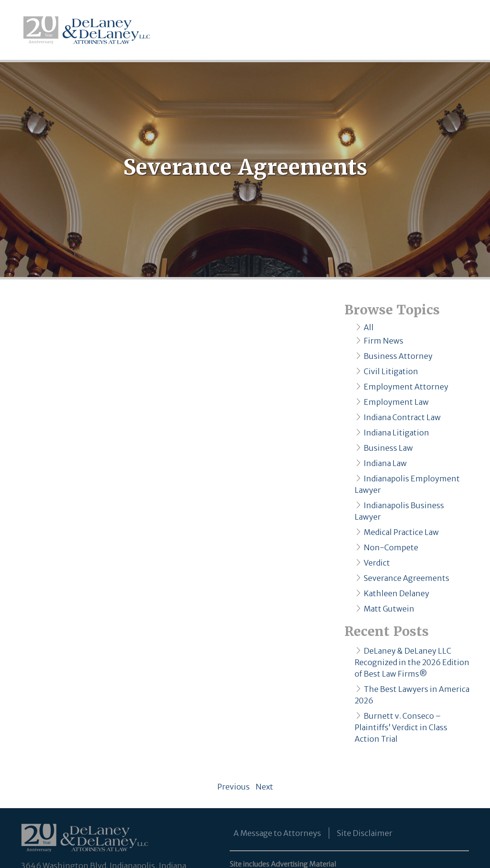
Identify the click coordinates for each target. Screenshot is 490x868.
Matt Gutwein (389, 609)
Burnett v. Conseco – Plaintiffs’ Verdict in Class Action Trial (401, 727)
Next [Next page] (263, 787)
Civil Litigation (391, 371)
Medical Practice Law (401, 532)
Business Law (388, 448)
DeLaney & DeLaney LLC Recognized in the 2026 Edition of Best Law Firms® (412, 662)
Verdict (377, 563)
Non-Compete (391, 547)
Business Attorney (398, 356)
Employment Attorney (406, 387)
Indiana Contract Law (402, 417)
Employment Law (396, 402)
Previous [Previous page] (235, 787)
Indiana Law (385, 463)
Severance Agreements (406, 578)
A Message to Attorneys (277, 833)
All (369, 327)
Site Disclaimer (365, 833)
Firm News (384, 341)
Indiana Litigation (396, 433)
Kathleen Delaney (396, 593)
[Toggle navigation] (462, 30)
